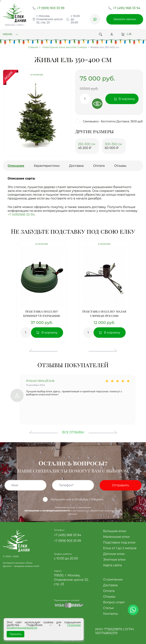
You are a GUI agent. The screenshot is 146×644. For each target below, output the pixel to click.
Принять (15, 634)
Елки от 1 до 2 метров (120, 548)
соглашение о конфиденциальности (47, 511)
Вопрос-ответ (114, 602)
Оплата (109, 591)
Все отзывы (73, 432)
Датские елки (114, 554)
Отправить (120, 485)
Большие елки (115, 531)
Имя (15, 485)
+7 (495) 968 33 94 (127, 8)
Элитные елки (114, 560)
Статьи (109, 608)
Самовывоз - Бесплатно (95, 121)
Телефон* (66, 485)
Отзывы (109, 597)
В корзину (50, 333)
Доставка (111, 585)
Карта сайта (113, 565)
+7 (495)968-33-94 (21, 215)
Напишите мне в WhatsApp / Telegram (73, 499)
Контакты (111, 614)
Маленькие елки (116, 537)
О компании (113, 580)
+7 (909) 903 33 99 (51, 8)
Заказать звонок (125, 19)
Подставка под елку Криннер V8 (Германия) (42, 313)
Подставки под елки (119, 542)
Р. (126, 34)
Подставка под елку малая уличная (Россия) (104, 313)
